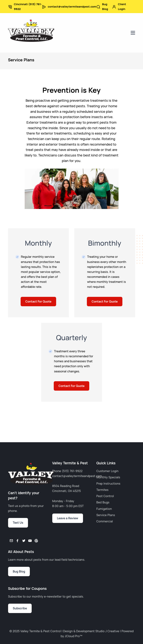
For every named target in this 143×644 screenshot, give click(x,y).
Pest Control (105, 496)
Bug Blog (105, 7)
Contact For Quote (38, 301)
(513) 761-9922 (72, 471)
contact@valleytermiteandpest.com (72, 7)
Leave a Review (68, 518)
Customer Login (107, 471)
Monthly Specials (108, 477)
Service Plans (106, 515)
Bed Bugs (103, 502)
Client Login (122, 7)
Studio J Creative (107, 631)
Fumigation (104, 509)
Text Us (18, 523)
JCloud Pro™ (73, 636)
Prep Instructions (108, 484)
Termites (103, 490)
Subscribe (20, 608)
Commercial (105, 521)
